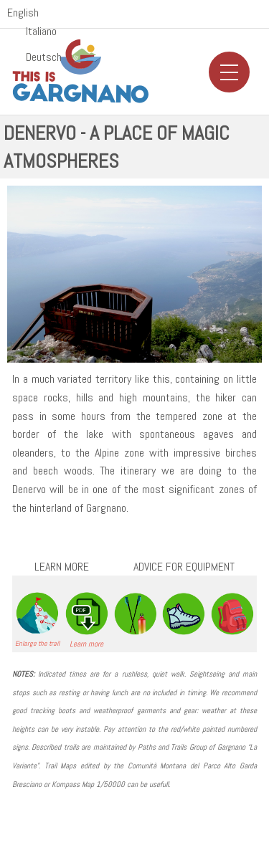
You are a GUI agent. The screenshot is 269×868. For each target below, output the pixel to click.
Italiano (41, 32)
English (23, 13)
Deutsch (44, 57)
